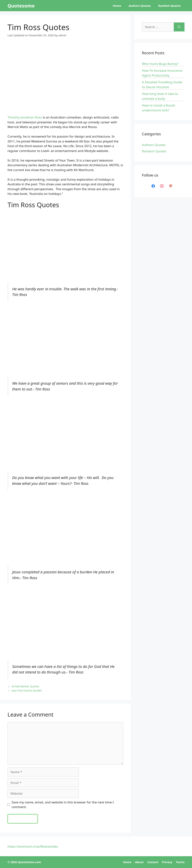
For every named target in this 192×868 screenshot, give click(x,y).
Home (117, 6)
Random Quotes (169, 6)
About (139, 862)
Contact (153, 862)
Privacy (167, 862)
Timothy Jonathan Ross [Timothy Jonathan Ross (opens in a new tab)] (25, 117)
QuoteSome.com (29, 862)
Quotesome (21, 6)
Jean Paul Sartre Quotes (27, 690)
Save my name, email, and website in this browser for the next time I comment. (63, 805)
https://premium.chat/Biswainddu (33, 846)
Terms (180, 862)
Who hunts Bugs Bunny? (160, 64)
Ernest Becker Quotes (25, 686)
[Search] (179, 27)
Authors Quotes (140, 6)
